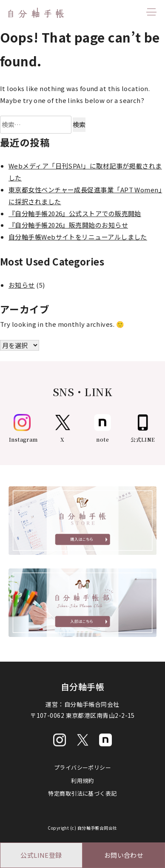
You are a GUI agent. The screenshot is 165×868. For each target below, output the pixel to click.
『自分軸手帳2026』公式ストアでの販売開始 (75, 213)
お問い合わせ (124, 855)
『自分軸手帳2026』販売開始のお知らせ (68, 225)
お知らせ (22, 285)
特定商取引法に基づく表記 (82, 793)
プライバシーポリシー (83, 767)
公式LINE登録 (41, 855)
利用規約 (82, 781)
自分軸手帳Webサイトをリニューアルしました (78, 237)
